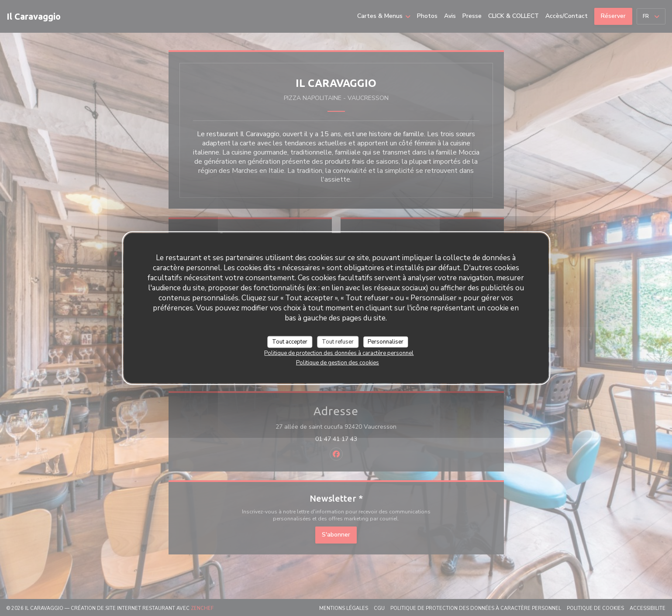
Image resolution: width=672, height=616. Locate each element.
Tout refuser (338, 341)
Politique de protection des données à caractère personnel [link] (339, 353)
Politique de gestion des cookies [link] (338, 363)
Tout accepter (290, 341)
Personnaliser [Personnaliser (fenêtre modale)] (386, 341)
